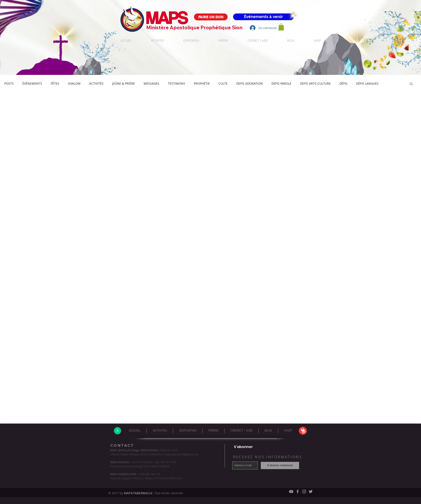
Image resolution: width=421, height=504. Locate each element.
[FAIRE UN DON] (211, 17)
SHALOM (74, 83)
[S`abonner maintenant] (280, 465)
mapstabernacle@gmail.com (182, 454)
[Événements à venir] (263, 17)
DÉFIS (343, 83)
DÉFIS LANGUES (367, 83)
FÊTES (55, 83)
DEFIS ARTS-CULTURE (315, 83)
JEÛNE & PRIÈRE (124, 83)
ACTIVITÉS (96, 83)
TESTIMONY (177, 83)
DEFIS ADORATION (250, 83)
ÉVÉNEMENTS (32, 83)
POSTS (9, 83)
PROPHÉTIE (202, 83)
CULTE (223, 83)
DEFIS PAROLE (281, 83)
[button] (281, 27)
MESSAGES (151, 83)
